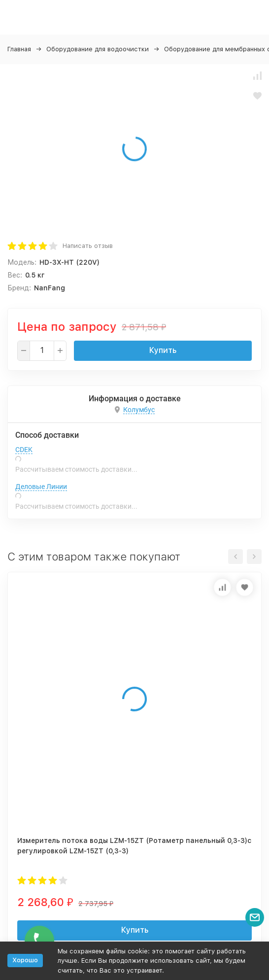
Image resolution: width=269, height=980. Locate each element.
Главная (19, 49)
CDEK (24, 450)
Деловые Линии (41, 487)
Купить (163, 350)
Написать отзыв (88, 246)
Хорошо (25, 960)
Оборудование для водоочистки (98, 49)
